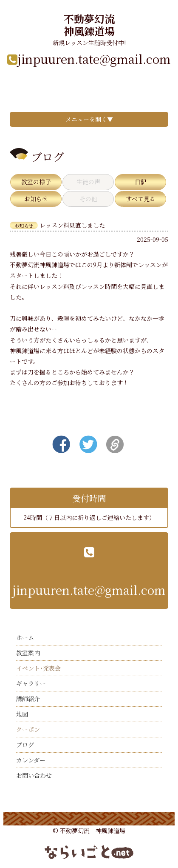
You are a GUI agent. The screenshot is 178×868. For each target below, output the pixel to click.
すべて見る (141, 199)
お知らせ (36, 199)
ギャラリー (31, 683)
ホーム (25, 637)
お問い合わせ (34, 775)
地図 (22, 714)
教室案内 (28, 653)
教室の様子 (36, 182)
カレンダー (31, 760)
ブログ (25, 745)
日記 (141, 182)
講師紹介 (28, 699)
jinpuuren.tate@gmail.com (94, 59)
